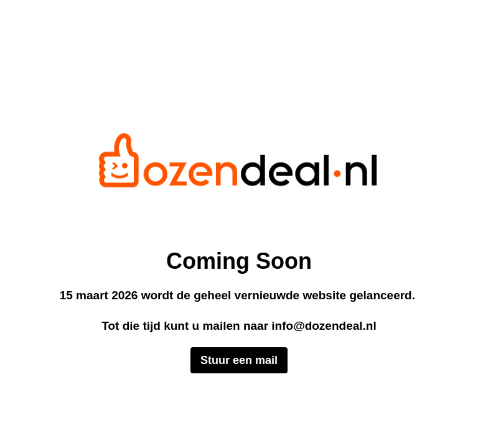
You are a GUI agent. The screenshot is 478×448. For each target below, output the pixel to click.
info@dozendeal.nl (324, 326)
